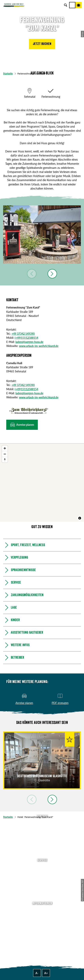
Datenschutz (42, 927)
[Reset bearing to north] (5, 460)
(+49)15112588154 (26, 338)
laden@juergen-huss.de (29, 342)
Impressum (42, 921)
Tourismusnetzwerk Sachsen (42, 932)
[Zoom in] (5, 448)
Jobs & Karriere (42, 916)
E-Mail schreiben (42, 829)
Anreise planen (42, 867)
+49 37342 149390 (23, 334)
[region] (42, 483)
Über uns (42, 911)
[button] (42, 44)
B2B (42, 884)
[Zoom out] (5, 454)
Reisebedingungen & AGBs (42, 938)
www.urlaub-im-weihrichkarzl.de (39, 346)
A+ (46, 973)
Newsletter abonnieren (42, 873)
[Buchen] (79, 5)
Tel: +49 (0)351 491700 (42, 824)
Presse (42, 878)
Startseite (8, 74)
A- (37, 973)
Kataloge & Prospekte (42, 889)
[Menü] (72, 5)
